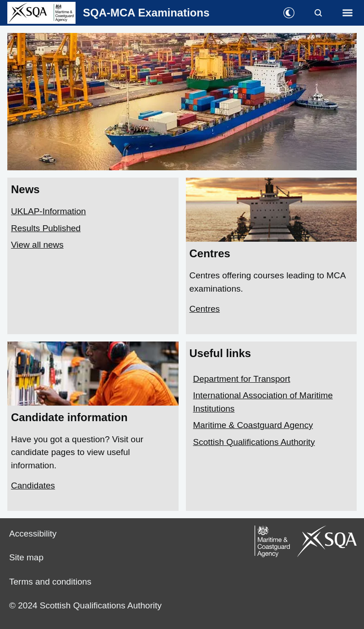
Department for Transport (242, 379)
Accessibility (33, 534)
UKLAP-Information (49, 211)
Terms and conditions (50, 582)
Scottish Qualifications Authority (254, 442)
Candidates (33, 485)
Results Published (46, 228)
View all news (37, 245)
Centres (205, 309)
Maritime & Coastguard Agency (253, 425)
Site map (26, 557)
